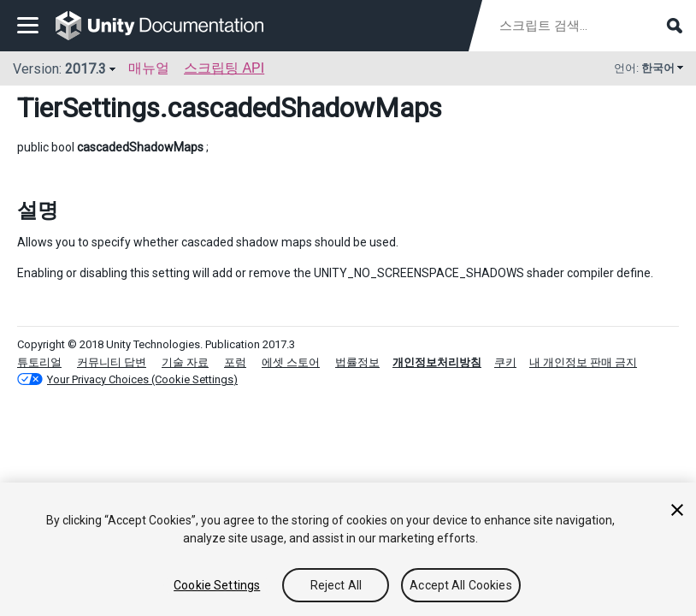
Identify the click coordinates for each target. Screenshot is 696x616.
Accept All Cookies (461, 585)
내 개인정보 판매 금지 (583, 362)
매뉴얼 (149, 68)
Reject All (336, 585)
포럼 (235, 362)
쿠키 (505, 362)
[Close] (677, 510)
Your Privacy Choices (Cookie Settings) (142, 379)
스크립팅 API (224, 68)
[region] (348, 549)
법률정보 (357, 362)
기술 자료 (185, 362)
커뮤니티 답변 (112, 362)
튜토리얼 (39, 362)
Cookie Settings (217, 585)
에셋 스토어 (291, 362)
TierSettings (88, 108)
